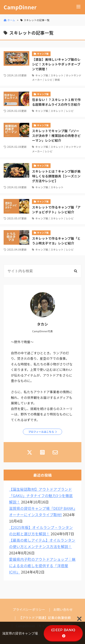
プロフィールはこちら (41, 432)
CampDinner (20, 7)
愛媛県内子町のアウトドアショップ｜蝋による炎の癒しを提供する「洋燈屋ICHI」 (42, 566)
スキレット (57, 75)
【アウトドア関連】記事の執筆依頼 (45, 618)
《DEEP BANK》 (63, 633)
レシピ (49, 80)
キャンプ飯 (42, 75)
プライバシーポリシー (29, 609)
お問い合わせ (63, 609)
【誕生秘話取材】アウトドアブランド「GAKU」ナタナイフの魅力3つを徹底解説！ (41, 496)
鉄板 (57, 80)
